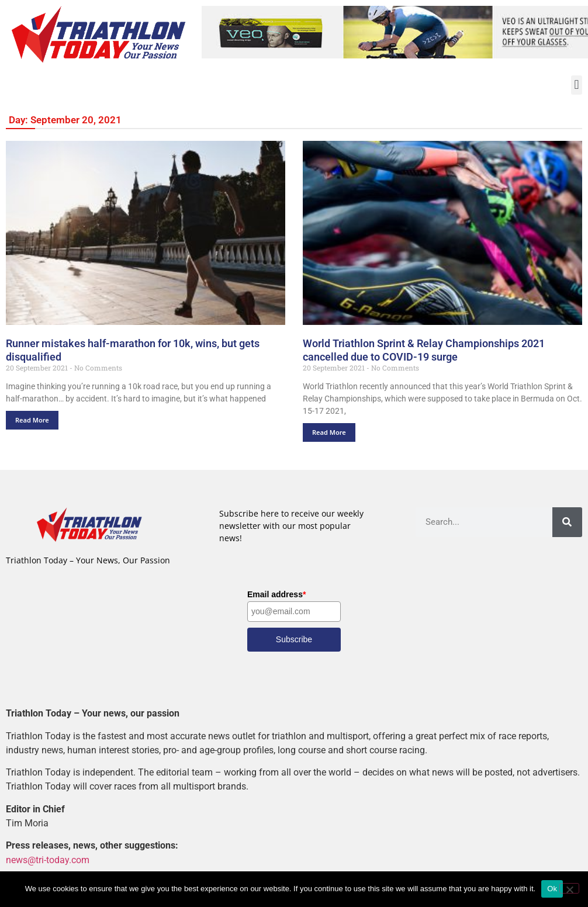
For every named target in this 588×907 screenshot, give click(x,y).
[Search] (567, 522)
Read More (32, 420)
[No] (569, 888)
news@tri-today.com (48, 860)
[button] (577, 85)
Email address (276, 595)
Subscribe (294, 640)
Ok (552, 889)
